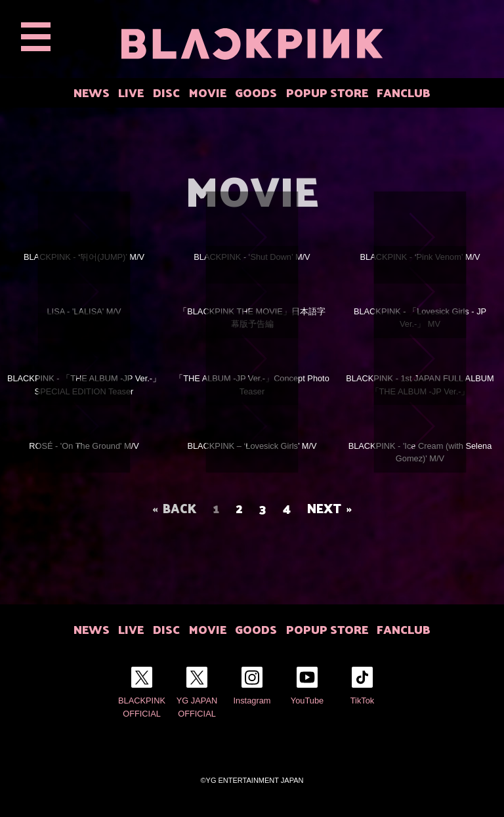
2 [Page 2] (239, 508)
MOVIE (208, 92)
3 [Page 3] (263, 508)
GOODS (256, 92)
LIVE (131, 92)
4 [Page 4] (287, 508)
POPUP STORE (327, 92)
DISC (166, 92)
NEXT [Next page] (324, 508)
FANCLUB (404, 92)
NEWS (92, 92)
